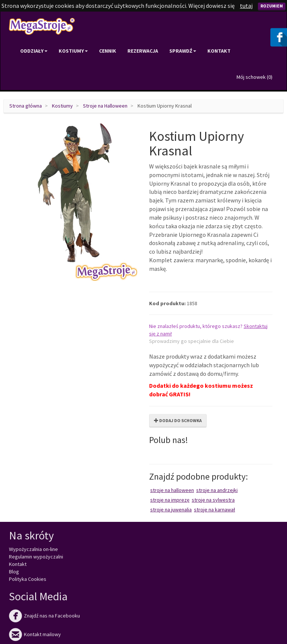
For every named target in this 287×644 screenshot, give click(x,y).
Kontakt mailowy (35, 634)
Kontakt (219, 51)
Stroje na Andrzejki (217, 490)
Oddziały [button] (34, 51)
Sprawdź (183, 51)
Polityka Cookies (28, 579)
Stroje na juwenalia (171, 510)
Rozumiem (272, 6)
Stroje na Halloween (105, 106)
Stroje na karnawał (215, 510)
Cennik (108, 51)
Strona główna (26, 106)
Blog (14, 572)
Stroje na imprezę (170, 500)
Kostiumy (62, 106)
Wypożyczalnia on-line (33, 549)
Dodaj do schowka (178, 420)
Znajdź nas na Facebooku (44, 616)
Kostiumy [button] (73, 51)
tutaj (246, 6)
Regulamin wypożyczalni (36, 557)
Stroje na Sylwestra (213, 500)
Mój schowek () (254, 77)
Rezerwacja (143, 51)
